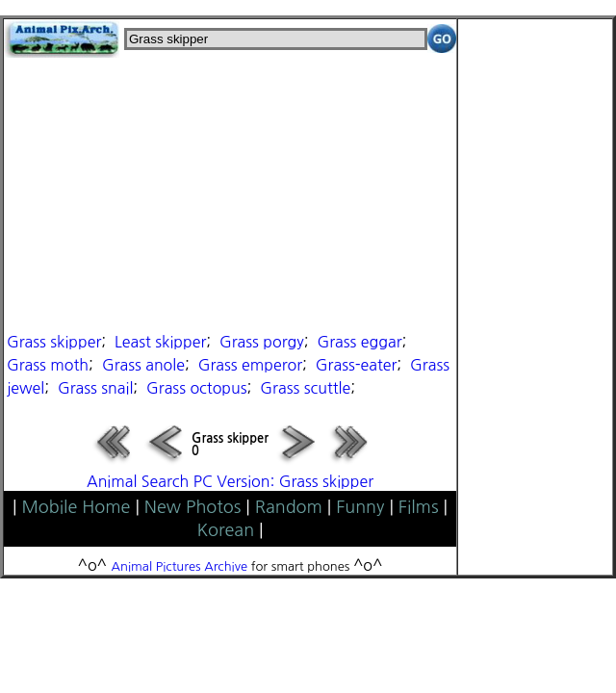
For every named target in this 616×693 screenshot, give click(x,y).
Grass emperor (250, 365)
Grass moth (48, 365)
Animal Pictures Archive (180, 566)
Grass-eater (356, 365)
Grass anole (143, 365)
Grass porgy (262, 342)
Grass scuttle (305, 388)
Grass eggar (359, 342)
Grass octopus (196, 388)
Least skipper (160, 342)
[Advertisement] (230, 192)
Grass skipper (54, 342)
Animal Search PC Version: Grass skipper (230, 481)
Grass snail (95, 388)
